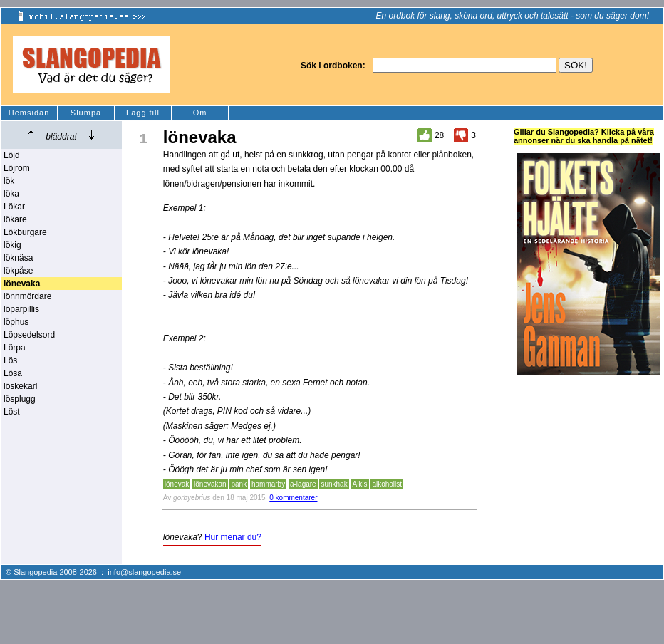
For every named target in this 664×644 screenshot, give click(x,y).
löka (11, 194)
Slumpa (86, 113)
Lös (10, 360)
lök (9, 181)
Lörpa (15, 348)
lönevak (177, 484)
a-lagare (303, 484)
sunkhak (334, 484)
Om (200, 113)
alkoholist (387, 484)
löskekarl (20, 386)
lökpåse (18, 271)
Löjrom (17, 168)
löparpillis (21, 309)
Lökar (14, 207)
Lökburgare (25, 232)
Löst (12, 412)
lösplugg (20, 399)
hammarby (268, 484)
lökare (15, 219)
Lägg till (143, 113)
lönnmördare (27, 296)
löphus (16, 322)
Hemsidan (29, 113)
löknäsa (18, 258)
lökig (12, 245)
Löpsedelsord (29, 335)
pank (239, 484)
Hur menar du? (233, 537)
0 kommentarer (293, 498)
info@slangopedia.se (144, 572)
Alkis (359, 484)
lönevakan (210, 484)
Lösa (13, 373)
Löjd (12, 155)
